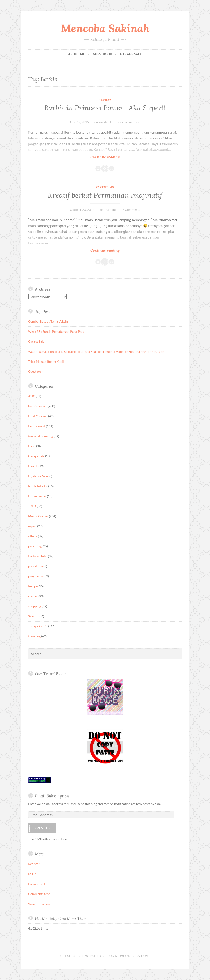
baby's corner (38, 406)
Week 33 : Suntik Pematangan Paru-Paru (56, 332)
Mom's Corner (38, 516)
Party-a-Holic (38, 556)
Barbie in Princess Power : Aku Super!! (105, 108)
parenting (105, 187)
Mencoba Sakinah (105, 28)
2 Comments (131, 210)
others (33, 536)
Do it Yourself (38, 416)
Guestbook (103, 54)
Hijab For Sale (38, 476)
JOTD (32, 506)
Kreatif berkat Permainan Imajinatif (105, 195)
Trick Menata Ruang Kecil (46, 361)
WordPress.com (39, 904)
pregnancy (35, 576)
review (105, 100)
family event (37, 426)
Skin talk (34, 616)
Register (34, 864)
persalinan (35, 566)
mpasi (32, 526)
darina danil (103, 122)
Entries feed (37, 884)
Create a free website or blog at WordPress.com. (105, 956)
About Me (77, 54)
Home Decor (37, 496)
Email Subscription (52, 796)
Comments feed (39, 894)
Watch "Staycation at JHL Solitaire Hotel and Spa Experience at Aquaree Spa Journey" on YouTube (96, 352)
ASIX (32, 396)
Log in (32, 874)
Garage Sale (131, 54)
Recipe (33, 586)
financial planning (41, 436)
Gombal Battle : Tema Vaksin (48, 321)
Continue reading (74, 157)
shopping (35, 606)
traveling (34, 636)
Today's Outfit (38, 626)
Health (33, 466)
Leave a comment (129, 122)
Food (32, 446)
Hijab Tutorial (38, 486)
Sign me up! (42, 828)
